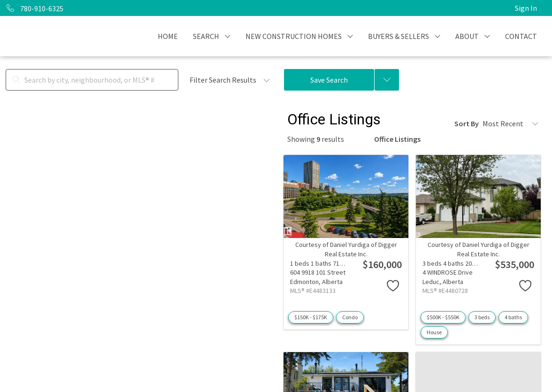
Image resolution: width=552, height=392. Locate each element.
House (434, 332)
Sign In (526, 8)
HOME (168, 36)
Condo (350, 317)
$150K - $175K (311, 317)
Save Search (329, 80)
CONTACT (521, 36)
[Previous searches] (387, 80)
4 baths (513, 317)
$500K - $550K (443, 317)
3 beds (482, 317)
